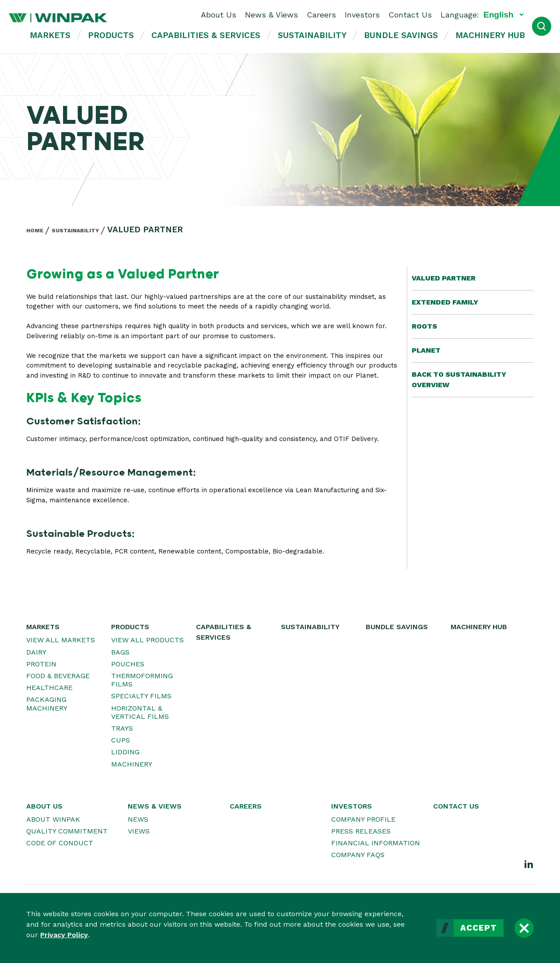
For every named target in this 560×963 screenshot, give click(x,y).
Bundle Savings (401, 35)
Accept (479, 928)
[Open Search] (542, 26)
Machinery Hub (490, 35)
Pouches (128, 664)
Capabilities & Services (206, 35)
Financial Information (376, 843)
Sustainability (312, 35)
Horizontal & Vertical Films (140, 712)
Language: (460, 15)
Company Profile (363, 819)
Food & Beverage (58, 676)
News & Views (271, 15)
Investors (362, 15)
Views (139, 831)
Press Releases (361, 831)
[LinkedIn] (529, 864)
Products (111, 35)
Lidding (125, 752)
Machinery (132, 764)
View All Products (147, 640)
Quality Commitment (67, 831)
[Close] (524, 928)
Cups (121, 740)
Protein (41, 664)
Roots (424, 326)
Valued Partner (444, 278)
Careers (321, 15)
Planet (426, 350)
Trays (122, 728)
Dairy (36, 652)
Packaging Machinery (47, 704)
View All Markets (61, 640)
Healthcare (49, 688)
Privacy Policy (64, 935)
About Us (219, 15)
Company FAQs (358, 855)
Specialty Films (141, 696)
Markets (50, 35)
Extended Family (445, 302)
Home (35, 231)
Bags (120, 652)
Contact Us (410, 15)
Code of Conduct (60, 843)
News (138, 819)
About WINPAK (53, 819)
